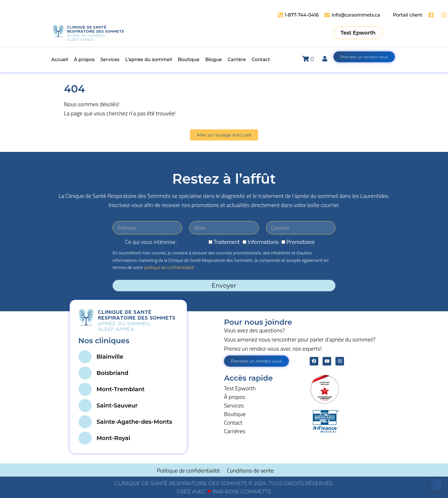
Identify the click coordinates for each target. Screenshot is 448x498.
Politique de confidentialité (189, 470)
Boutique (235, 414)
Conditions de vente (250, 470)
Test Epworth (240, 388)
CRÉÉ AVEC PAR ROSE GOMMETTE (224, 492)
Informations (263, 242)
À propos (235, 397)
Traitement (227, 242)
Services (234, 405)
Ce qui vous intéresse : (151, 242)
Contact (233, 422)
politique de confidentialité (169, 267)
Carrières (235, 431)
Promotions (300, 242)
